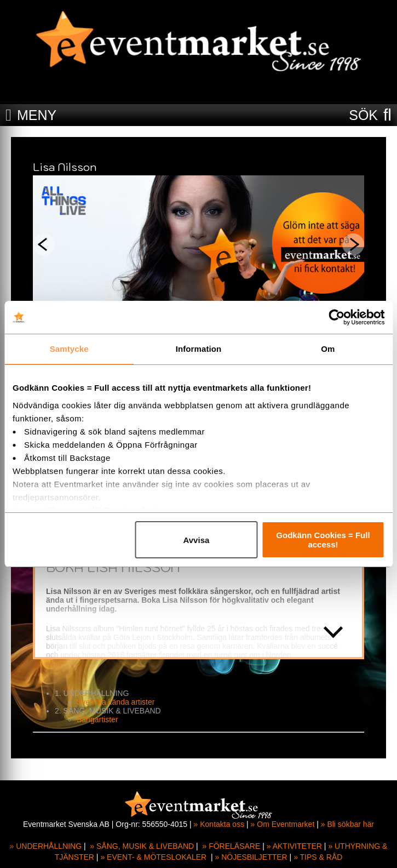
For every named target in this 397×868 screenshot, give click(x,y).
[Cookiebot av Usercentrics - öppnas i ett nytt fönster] (336, 317)
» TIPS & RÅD (318, 857)
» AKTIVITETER (294, 846)
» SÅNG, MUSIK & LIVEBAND (142, 846)
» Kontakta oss (219, 824)
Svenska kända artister (116, 702)
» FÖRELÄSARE (232, 846)
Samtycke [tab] (69, 349)
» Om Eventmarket (283, 824)
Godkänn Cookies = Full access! (323, 540)
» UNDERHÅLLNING (46, 846)
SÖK (363, 115)
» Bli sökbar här (347, 824)
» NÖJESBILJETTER (251, 857)
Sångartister (97, 719)
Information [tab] (199, 349)
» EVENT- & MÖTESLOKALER (153, 857)
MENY (37, 115)
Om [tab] (328, 349)
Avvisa (197, 540)
